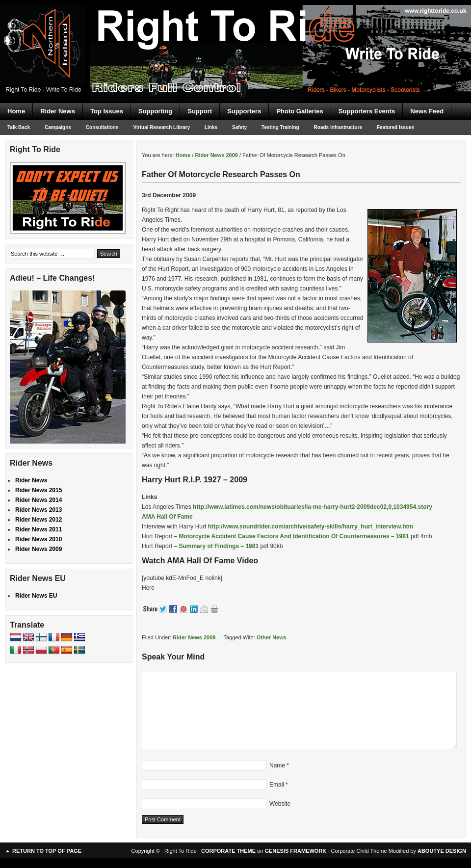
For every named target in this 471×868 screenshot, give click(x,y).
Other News (272, 637)
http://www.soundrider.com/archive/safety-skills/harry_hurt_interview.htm (311, 526)
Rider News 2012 (39, 520)
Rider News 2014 (39, 500)
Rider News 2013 (39, 510)
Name (277, 765)
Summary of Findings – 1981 (219, 546)
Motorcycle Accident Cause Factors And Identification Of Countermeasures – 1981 (294, 536)
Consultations (102, 127)
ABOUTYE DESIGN (442, 851)
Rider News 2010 (39, 539)
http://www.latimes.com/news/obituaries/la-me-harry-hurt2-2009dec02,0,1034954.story (313, 507)
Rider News (58, 111)
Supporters (244, 111)
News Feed (427, 111)
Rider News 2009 (194, 637)
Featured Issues (395, 127)
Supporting (155, 111)
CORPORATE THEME (228, 851)
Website (280, 804)
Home (16, 111)
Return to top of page (47, 851)
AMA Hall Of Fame (167, 517)
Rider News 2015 (39, 490)
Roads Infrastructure (338, 127)
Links (211, 127)
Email (277, 785)
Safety (239, 127)
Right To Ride (235, 34)
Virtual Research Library (162, 127)
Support (200, 111)
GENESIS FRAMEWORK (295, 851)
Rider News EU (36, 596)
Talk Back (19, 127)
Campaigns (58, 127)
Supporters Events (367, 111)
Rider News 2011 (39, 529)
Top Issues (107, 111)
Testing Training (280, 127)
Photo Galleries (300, 111)
